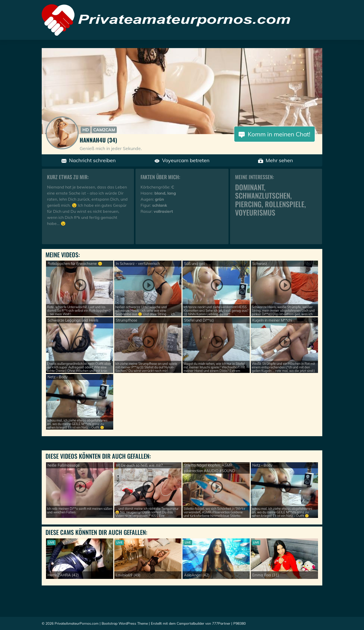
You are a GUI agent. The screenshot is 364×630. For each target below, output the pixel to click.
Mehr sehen (276, 160)
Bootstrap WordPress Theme (125, 623)
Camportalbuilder (190, 623)
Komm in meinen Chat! (275, 134)
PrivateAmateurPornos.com (77, 623)
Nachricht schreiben (89, 160)
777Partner (221, 623)
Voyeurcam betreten (182, 160)
